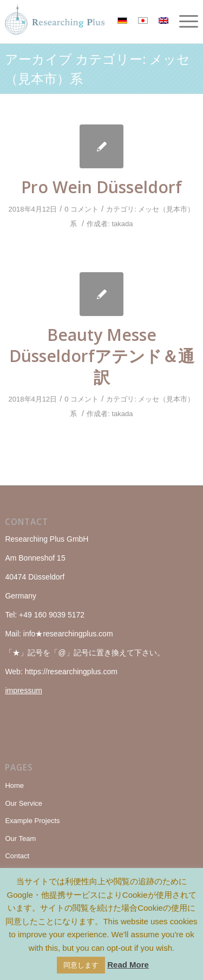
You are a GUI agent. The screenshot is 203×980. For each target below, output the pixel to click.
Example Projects (32, 821)
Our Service (24, 803)
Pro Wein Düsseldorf (101, 187)
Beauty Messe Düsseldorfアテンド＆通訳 (102, 356)
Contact (17, 856)
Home (14, 785)
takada (122, 224)
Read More (128, 965)
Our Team (20, 838)
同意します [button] (81, 965)
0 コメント (81, 209)
